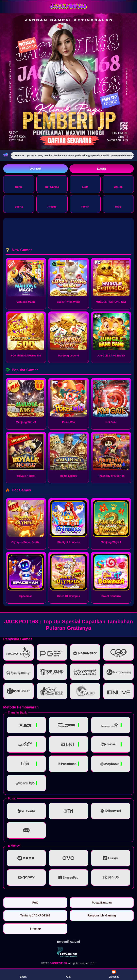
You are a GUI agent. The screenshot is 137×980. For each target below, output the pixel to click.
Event (23, 974)
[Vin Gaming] (69, 952)
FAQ (35, 903)
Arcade (52, 204)
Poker (85, 204)
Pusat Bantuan (102, 903)
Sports (19, 204)
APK (68, 974)
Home (19, 184)
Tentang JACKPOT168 (35, 915)
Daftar (36, 169)
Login (102, 169)
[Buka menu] (7, 6)
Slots (85, 184)
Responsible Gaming (102, 915)
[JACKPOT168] (69, 7)
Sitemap (35, 929)
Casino (118, 184)
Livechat (114, 974)
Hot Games (52, 184)
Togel (118, 204)
